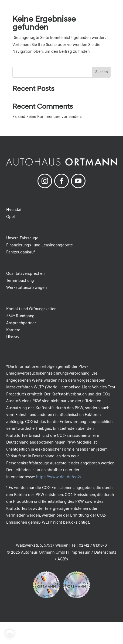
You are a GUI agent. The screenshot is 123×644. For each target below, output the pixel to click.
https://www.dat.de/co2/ (59, 477)
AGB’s (63, 559)
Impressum (80, 553)
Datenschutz (105, 553)
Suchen (102, 72)
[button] (115, 8)
